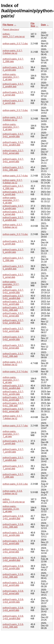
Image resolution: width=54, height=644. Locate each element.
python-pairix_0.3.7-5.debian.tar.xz (13, 226)
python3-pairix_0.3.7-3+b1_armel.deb (13, 152)
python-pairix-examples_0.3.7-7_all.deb (11, 434)
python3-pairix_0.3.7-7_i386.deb (13, 476)
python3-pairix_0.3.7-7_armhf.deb (13, 442)
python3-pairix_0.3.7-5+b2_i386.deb (13, 355)
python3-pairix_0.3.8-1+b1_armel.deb (13, 551)
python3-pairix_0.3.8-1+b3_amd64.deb (13, 617)
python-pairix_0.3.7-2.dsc (15, 44)
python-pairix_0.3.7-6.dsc (15, 372)
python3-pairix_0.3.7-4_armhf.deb (13, 193)
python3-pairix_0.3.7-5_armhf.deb (13, 243)
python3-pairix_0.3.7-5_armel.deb (13, 276)
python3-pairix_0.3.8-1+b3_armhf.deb (13, 609)
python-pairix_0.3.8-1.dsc (15, 484)
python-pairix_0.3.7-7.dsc (15, 426)
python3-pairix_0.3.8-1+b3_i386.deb (13, 626)
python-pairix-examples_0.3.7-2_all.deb (11, 77)
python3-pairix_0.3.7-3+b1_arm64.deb (13, 135)
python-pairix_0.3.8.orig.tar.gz (14, 501)
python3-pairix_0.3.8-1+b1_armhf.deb (13, 542)
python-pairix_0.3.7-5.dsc (15, 234)
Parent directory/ (11, 30)
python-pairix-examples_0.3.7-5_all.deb (11, 284)
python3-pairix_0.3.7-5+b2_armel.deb (13, 347)
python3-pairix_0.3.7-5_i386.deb (13, 259)
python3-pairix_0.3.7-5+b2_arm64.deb (13, 338)
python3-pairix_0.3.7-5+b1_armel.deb (13, 315)
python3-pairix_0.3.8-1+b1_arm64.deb (13, 534)
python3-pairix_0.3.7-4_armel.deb (13, 213)
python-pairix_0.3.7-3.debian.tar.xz (13, 119)
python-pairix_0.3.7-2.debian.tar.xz (13, 52)
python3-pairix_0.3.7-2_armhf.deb (13, 102)
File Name (8, 25)
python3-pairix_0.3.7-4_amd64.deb (13, 219)
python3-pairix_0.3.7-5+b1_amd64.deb (13, 297)
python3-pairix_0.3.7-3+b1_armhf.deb (13, 160)
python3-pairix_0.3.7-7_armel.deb (13, 467)
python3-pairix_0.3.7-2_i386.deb (13, 60)
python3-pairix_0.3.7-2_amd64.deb (13, 85)
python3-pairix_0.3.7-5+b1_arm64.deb (13, 291)
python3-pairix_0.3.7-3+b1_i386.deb (13, 169)
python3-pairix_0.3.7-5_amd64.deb (13, 268)
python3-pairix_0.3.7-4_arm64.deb (13, 207)
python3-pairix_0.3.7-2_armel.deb (13, 94)
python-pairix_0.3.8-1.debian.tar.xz (13, 492)
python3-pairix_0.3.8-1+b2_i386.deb (13, 576)
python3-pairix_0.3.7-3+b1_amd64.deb (13, 144)
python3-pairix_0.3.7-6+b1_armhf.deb (13, 399)
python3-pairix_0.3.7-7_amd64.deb (13, 459)
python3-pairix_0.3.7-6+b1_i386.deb (13, 404)
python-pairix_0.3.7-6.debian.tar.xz (13, 363)
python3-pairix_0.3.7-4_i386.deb (13, 187)
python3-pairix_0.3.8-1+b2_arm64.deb (13, 567)
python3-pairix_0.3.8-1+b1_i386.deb (13, 526)
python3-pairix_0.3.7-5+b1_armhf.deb (13, 303)
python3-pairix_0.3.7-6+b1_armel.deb (13, 410)
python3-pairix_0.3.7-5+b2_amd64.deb (13, 322)
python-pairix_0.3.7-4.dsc (15, 176)
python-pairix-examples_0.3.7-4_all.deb (11, 200)
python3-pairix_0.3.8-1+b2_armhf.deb (13, 584)
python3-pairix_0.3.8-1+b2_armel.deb (13, 592)
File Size (33, 25)
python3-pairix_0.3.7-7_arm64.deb (13, 451)
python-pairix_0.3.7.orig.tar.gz (14, 35)
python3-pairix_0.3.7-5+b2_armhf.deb (13, 330)
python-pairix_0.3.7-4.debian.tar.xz (13, 181)
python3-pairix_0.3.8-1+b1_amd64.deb (13, 517)
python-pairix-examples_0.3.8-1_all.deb (11, 509)
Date (43, 25)
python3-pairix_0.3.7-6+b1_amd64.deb (13, 387)
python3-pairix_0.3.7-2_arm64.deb (13, 69)
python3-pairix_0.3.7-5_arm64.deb (13, 251)
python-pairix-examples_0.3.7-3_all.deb (11, 127)
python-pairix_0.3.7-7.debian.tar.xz (13, 417)
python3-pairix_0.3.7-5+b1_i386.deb (13, 309)
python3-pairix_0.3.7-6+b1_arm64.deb (13, 393)
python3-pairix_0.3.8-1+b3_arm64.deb (13, 601)
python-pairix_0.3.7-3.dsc (15, 110)
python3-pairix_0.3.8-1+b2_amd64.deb (13, 559)
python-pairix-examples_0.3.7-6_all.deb (11, 380)
